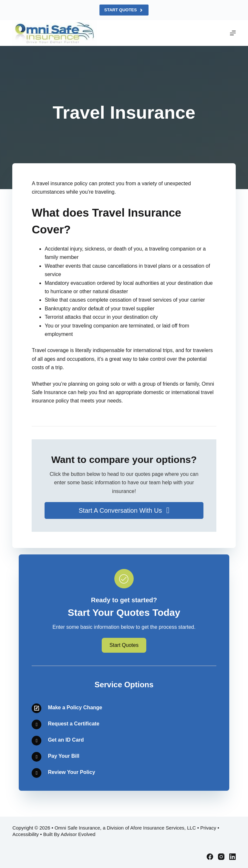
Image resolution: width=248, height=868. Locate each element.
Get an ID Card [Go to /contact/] (66, 740)
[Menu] (233, 33)
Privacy (208, 828)
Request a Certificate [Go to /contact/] (73, 724)
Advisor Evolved (78, 834)
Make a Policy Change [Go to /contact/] (75, 707)
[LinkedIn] (232, 857)
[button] (124, 510)
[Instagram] (221, 857)
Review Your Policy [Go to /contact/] (71, 772)
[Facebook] (210, 857)
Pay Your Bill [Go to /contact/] (63, 756)
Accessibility (26, 834)
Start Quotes (124, 10)
